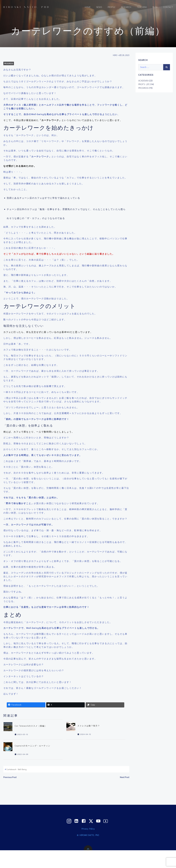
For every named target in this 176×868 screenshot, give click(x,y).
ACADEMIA (143, 94)
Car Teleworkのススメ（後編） (30, 739)
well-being (21, 783)
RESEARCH (126, 7)
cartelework (10, 783)
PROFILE (111, 7)
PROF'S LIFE (144, 98)
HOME (88, 7)
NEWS (99, 7)
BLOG (155, 7)
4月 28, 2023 (125, 68)
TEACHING (142, 7)
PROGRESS (8, 77)
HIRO (116, 68)
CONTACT (168, 7)
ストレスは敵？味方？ (89, 739)
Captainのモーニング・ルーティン (32, 759)
